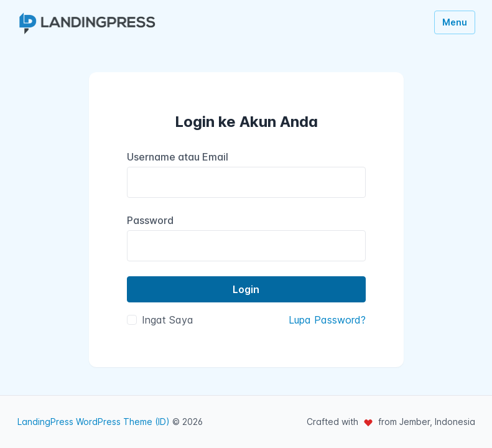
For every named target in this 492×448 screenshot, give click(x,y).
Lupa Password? (327, 320)
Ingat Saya (168, 320)
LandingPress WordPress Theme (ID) (94, 422)
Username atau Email (178, 157)
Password (150, 220)
